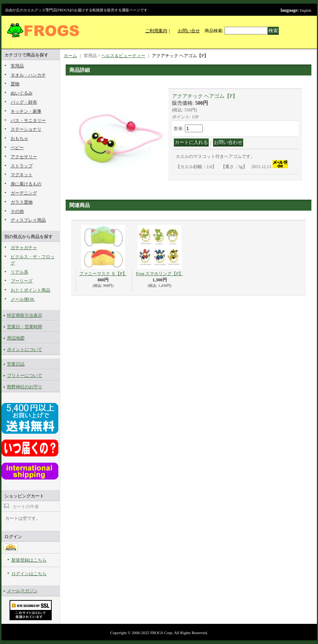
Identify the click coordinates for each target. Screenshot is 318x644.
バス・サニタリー (28, 121)
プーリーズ (22, 281)
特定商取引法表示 (25, 315)
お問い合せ (189, 31)
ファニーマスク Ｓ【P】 (103, 274)
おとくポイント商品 (30, 290)
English (306, 10)
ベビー (17, 148)
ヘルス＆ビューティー (123, 56)
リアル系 (19, 272)
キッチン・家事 (26, 111)
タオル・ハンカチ (28, 75)
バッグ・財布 (24, 102)
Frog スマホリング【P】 (160, 274)
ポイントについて (25, 349)
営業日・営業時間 (25, 327)
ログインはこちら (29, 574)
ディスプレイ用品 (28, 220)
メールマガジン (22, 591)
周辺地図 (16, 338)
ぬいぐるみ (22, 93)
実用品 (17, 66)
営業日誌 (16, 364)
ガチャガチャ (24, 248)
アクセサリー (24, 157)
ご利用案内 (156, 31)
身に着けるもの (26, 184)
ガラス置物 (22, 202)
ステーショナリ (26, 129)
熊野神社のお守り (25, 387)
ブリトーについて (25, 375)
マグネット (22, 175)
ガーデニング (24, 193)
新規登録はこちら (29, 560)
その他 (17, 211)
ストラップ (22, 166)
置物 (15, 84)
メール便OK (23, 299)
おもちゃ (19, 138)
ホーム (70, 56)
